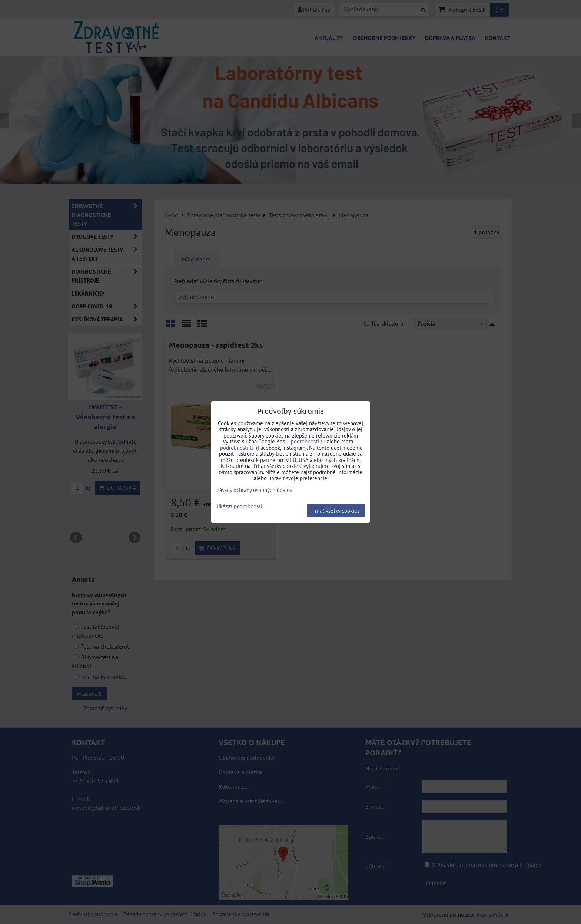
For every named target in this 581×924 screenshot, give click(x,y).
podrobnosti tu (308, 441)
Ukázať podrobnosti (239, 507)
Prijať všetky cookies (336, 511)
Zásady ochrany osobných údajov (254, 490)
